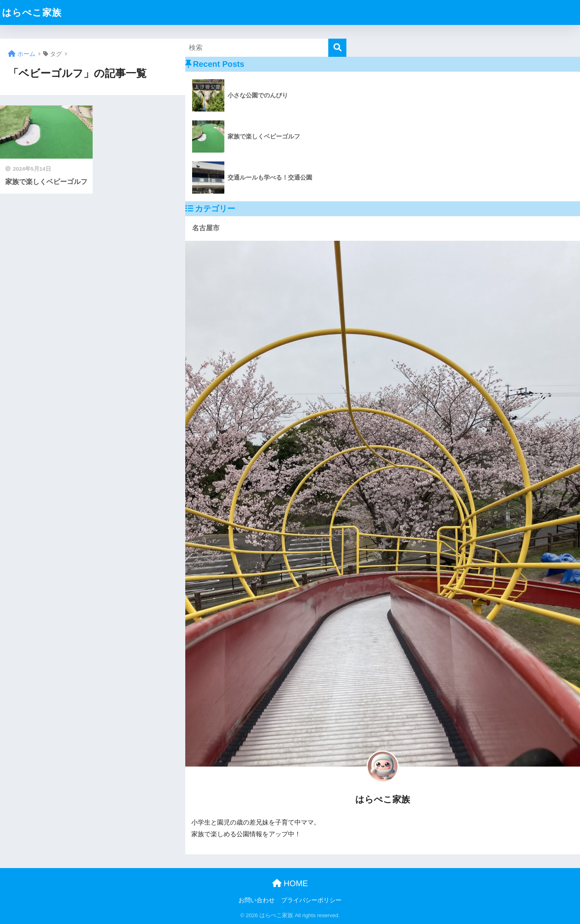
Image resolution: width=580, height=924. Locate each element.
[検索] (337, 48)
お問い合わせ (257, 900)
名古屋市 (206, 228)
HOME (290, 883)
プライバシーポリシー (311, 900)
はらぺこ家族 (32, 12)
